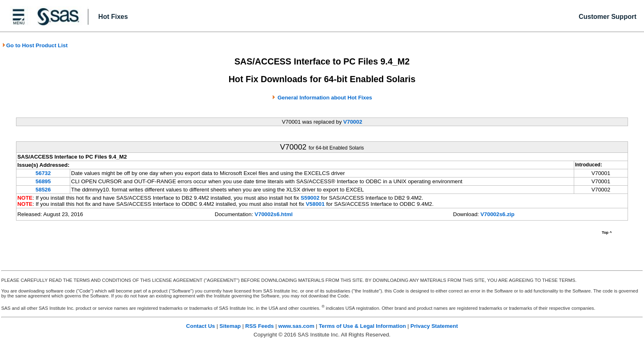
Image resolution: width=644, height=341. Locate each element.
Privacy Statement (434, 326)
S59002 (310, 198)
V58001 (315, 204)
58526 (43, 190)
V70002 (353, 122)
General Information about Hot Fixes (325, 98)
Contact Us (200, 326)
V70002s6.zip (498, 214)
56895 (43, 181)
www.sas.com (297, 326)
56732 (43, 173)
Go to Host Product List (35, 45)
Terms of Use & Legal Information (362, 326)
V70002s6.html (274, 214)
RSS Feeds (260, 326)
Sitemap (230, 326)
